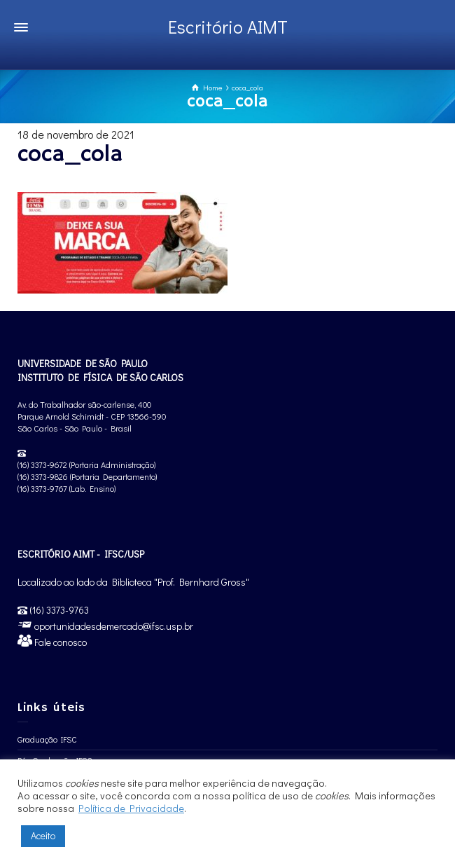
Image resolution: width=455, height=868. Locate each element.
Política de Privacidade (131, 808)
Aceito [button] (43, 835)
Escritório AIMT (228, 27)
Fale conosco (59, 642)
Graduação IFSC (47, 739)
